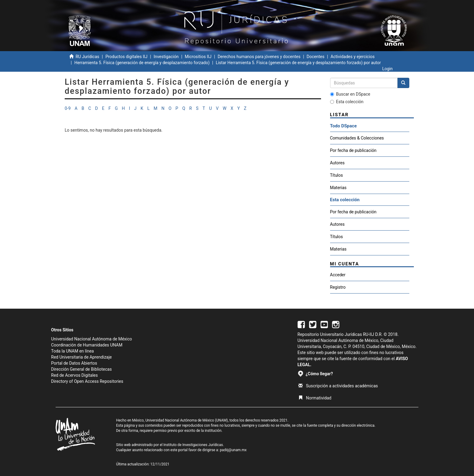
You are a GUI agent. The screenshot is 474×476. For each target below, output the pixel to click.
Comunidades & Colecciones (357, 138)
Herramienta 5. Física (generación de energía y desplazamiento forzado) (142, 63)
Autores (337, 163)
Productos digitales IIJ (127, 57)
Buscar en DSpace (350, 94)
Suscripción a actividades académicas (338, 386)
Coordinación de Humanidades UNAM (87, 345)
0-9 (68, 108)
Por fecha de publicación (353, 150)
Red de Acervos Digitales (74, 375)
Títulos (337, 175)
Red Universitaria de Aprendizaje (81, 357)
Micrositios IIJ (198, 57)
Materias (338, 188)
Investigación (166, 57)
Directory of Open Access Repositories (87, 381)
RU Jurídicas (87, 57)
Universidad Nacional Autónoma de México (92, 339)
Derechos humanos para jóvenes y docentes (259, 57)
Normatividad (315, 398)
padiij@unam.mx (233, 450)
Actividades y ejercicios (353, 57)
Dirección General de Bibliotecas (81, 369)
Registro (338, 287)
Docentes (315, 57)
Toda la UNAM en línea (72, 351)
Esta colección (347, 102)
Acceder (338, 275)
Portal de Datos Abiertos (74, 363)
